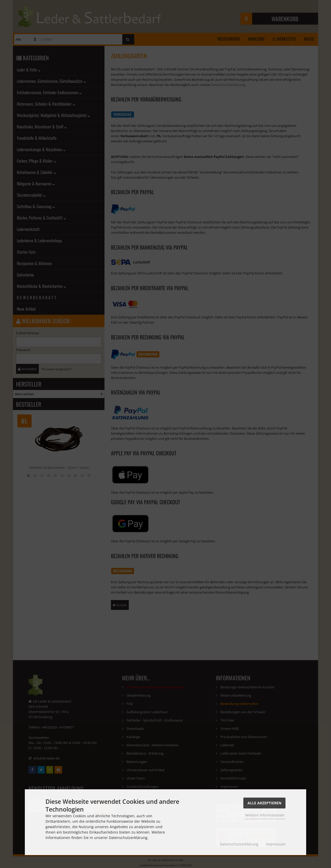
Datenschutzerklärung (239, 844)
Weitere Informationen (265, 815)
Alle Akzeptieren (264, 803)
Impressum (276, 844)
